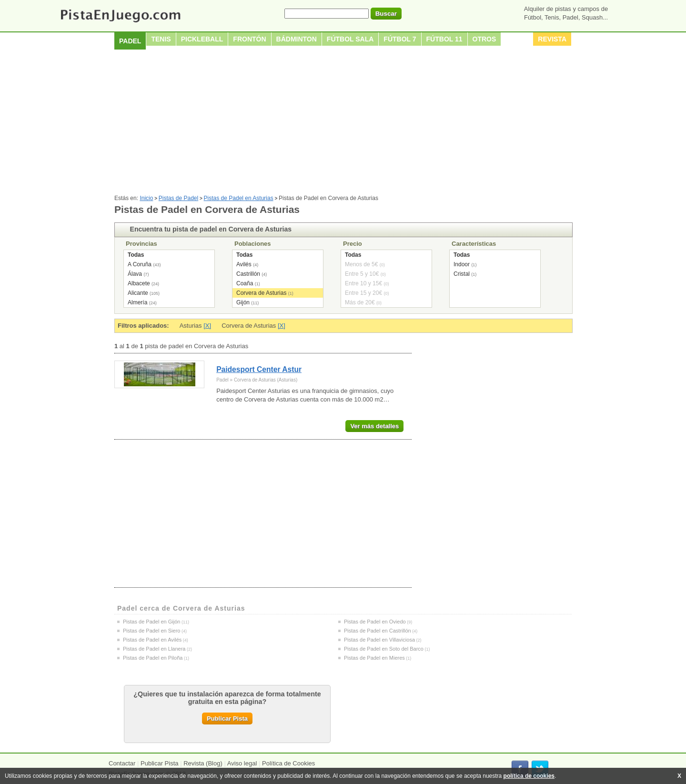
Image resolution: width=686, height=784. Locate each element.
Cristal (462, 274)
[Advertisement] (343, 123)
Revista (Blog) (203, 763)
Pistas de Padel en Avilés (152, 640)
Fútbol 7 (400, 39)
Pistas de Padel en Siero (151, 631)
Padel (130, 41)
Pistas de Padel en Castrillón (378, 631)
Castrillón (248, 274)
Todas (136, 255)
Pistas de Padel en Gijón (151, 622)
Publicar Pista (227, 719)
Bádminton (297, 39)
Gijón (243, 302)
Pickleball (202, 39)
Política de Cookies (288, 763)
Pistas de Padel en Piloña (153, 658)
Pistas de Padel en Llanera (154, 649)
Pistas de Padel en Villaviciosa (379, 640)
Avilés (244, 264)
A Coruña (140, 264)
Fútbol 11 (444, 39)
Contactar (122, 763)
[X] (207, 326)
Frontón (249, 39)
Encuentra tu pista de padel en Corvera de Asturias (211, 229)
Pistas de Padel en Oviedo (375, 622)
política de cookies (529, 776)
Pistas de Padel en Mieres (374, 658)
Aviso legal (242, 763)
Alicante (138, 293)
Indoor (462, 264)
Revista (552, 39)
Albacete (139, 283)
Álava (135, 274)
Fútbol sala (350, 39)
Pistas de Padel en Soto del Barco (384, 649)
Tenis (161, 39)
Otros (484, 39)
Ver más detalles (374, 426)
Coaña (245, 283)
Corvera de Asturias (261, 293)
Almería (137, 302)
